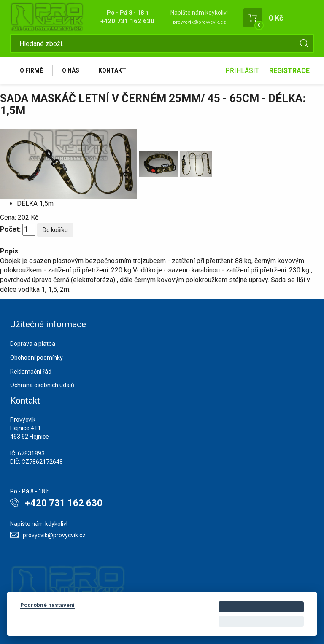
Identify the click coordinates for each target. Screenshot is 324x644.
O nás (71, 70)
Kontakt (112, 70)
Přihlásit (242, 71)
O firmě (31, 70)
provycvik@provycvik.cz (199, 22)
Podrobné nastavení (47, 605)
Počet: (10, 229)
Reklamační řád (31, 372)
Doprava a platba (33, 344)
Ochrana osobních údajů (42, 385)
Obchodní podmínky (36, 358)
